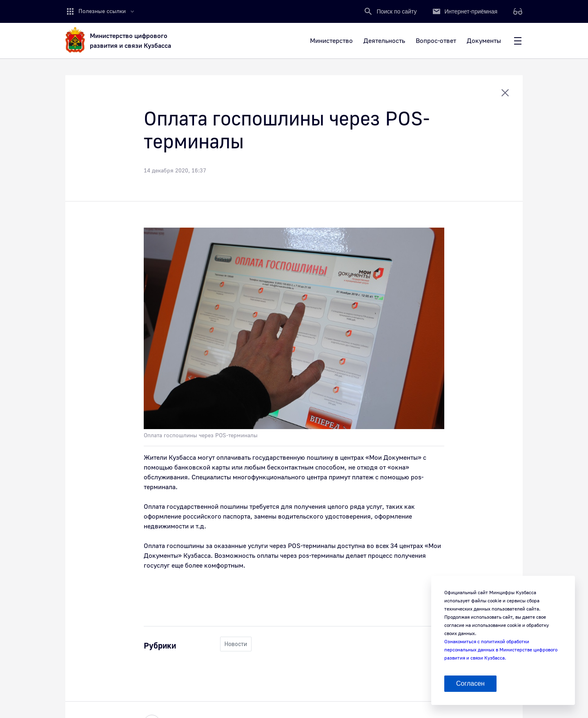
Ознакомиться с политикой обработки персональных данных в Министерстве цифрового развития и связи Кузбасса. (501, 650)
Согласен (470, 683)
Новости (236, 644)
